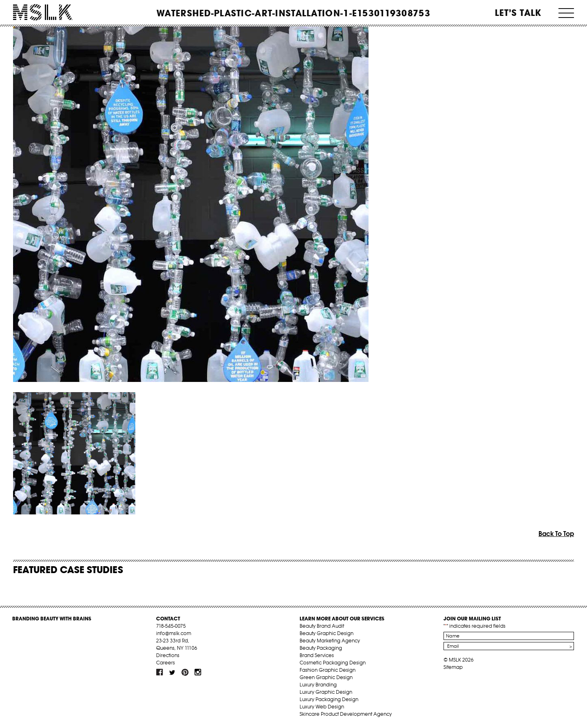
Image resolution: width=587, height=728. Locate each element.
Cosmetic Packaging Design (333, 663)
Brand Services (317, 655)
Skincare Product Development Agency (346, 714)
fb (160, 672)
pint (185, 672)
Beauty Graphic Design (327, 633)
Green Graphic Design (326, 677)
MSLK (43, 12)
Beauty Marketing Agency (330, 641)
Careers (166, 663)
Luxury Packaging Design (329, 699)
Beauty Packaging (321, 648)
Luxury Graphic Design (326, 692)
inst (198, 672)
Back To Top (556, 534)
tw (172, 672)
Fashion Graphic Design (328, 670)
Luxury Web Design (322, 707)
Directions (168, 655)
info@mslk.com (174, 633)
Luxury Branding (318, 685)
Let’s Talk (518, 13)
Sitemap (453, 667)
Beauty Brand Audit (322, 626)
